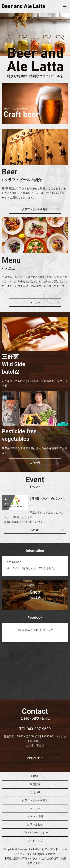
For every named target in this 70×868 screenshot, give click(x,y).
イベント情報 (35, 816)
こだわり (35, 463)
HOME (35, 776)
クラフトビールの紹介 (35, 209)
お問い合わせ (35, 758)
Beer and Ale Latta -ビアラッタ (35, 630)
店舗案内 (35, 784)
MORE (35, 530)
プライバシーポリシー (35, 832)
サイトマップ (35, 841)
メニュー (35, 302)
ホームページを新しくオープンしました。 (32, 568)
